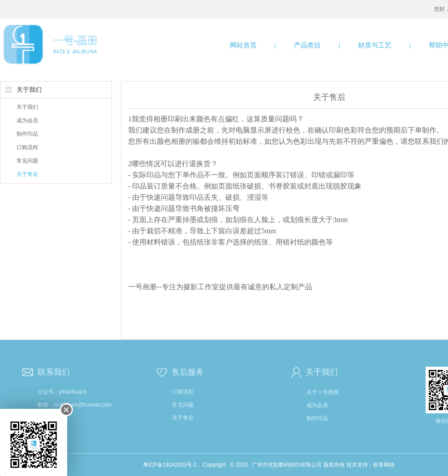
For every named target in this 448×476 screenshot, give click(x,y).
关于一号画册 (323, 392)
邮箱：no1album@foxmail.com (75, 405)
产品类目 (307, 45)
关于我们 (29, 90)
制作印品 (27, 134)
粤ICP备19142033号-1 (170, 465)
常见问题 (27, 161)
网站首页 (243, 45)
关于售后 (27, 174)
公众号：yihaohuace (62, 392)
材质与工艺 (375, 45)
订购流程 (27, 147)
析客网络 (384, 465)
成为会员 (27, 120)
